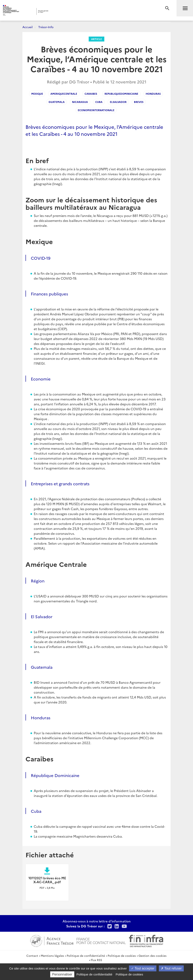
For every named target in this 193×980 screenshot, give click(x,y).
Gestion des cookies (152, 956)
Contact (32, 956)
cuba (99, 102)
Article (96, 39)
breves (139, 102)
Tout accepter (143, 968)
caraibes (91, 94)
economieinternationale (96, 110)
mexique (37, 94)
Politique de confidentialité (86, 956)
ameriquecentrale (64, 94)
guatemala (57, 102)
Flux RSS (96, 960)
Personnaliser (62, 974)
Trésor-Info (46, 27)
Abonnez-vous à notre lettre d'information (97, 921)
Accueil (28, 27)
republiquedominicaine (121, 94)
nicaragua (80, 102)
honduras (153, 94)
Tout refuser (171, 968)
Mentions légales (52, 956)
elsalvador (118, 102)
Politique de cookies (122, 956)
